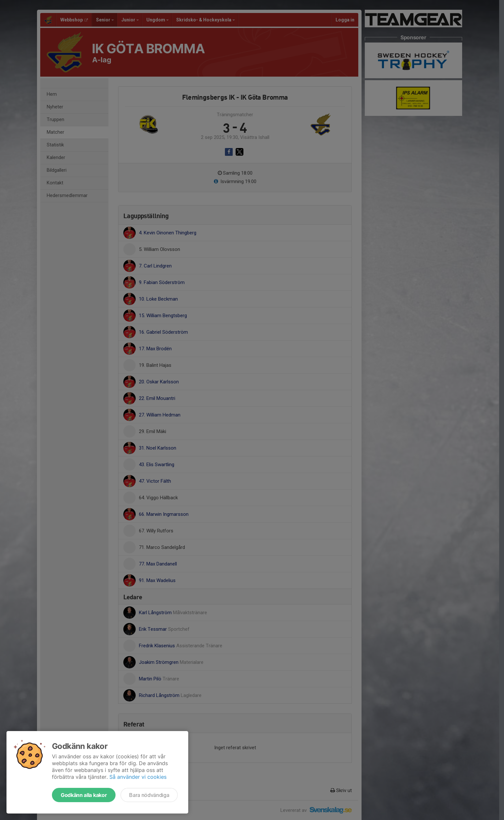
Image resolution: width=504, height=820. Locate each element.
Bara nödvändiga (149, 795)
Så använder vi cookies (138, 777)
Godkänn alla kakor (84, 795)
